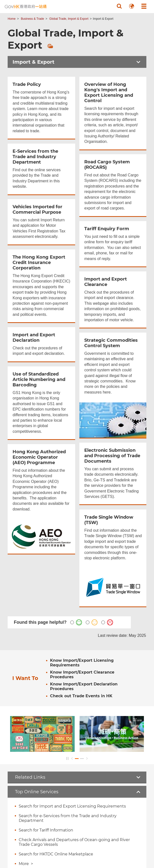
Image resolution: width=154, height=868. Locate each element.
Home (12, 19)
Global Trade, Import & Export (69, 19)
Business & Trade (33, 19)
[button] (119, 6)
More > (26, 864)
